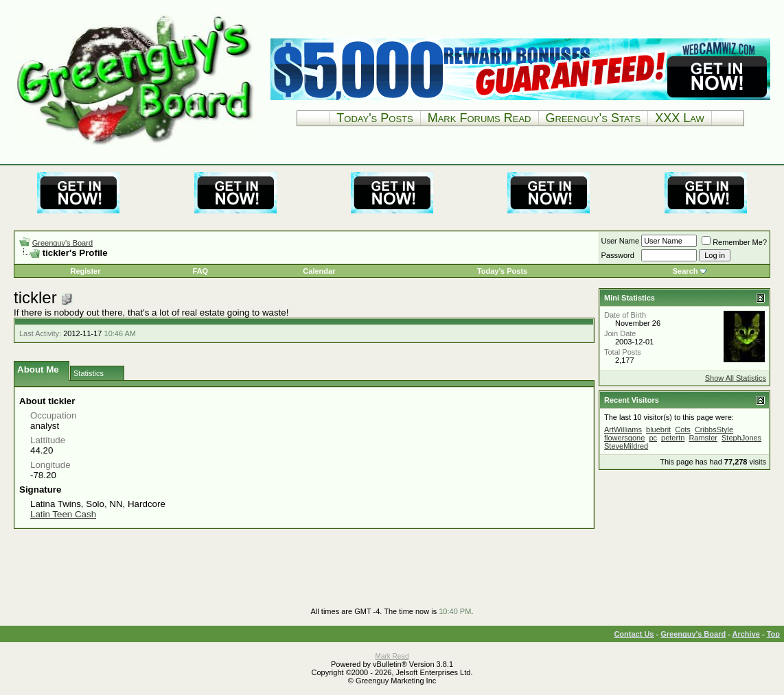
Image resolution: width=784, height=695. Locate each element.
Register (85, 271)
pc (653, 438)
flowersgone (624, 438)
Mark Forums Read (480, 118)
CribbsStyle (714, 429)
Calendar (319, 271)
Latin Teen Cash (63, 514)
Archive (746, 634)
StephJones (741, 438)
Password (618, 255)
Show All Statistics (736, 378)
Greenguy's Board (62, 243)
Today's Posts (374, 118)
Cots (683, 429)
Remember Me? (734, 242)
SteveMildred (626, 446)
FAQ (201, 271)
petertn (673, 438)
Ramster (703, 438)
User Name (621, 241)
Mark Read (392, 656)
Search (685, 271)
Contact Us (634, 634)
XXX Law (680, 118)
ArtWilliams (623, 429)
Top (773, 634)
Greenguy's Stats (593, 118)
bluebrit (658, 429)
